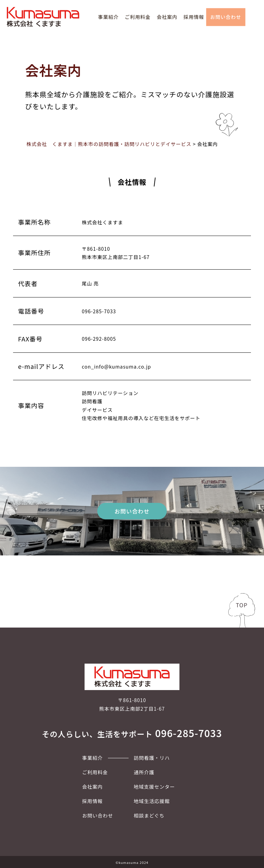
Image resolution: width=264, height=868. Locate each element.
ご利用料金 (138, 17)
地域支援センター (154, 787)
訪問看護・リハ (152, 758)
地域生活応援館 (152, 801)
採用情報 (194, 17)
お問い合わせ (226, 17)
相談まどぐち (149, 815)
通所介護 (144, 772)
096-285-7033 (189, 733)
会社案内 (167, 17)
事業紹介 (108, 17)
